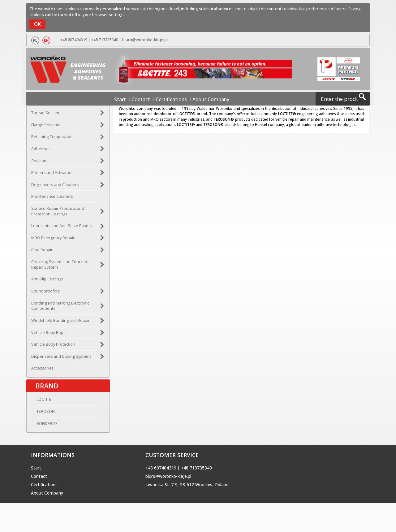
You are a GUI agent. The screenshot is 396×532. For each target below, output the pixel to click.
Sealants (39, 163)
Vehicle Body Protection (53, 346)
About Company (204, 99)
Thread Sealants (46, 115)
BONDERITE (42, 428)
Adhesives (41, 151)
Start (129, 99)
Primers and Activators (52, 175)
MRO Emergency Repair (53, 240)
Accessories (43, 370)
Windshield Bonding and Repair (60, 322)
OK (37, 24)
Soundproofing (45, 293)
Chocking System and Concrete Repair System (60, 267)
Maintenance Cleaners (52, 199)
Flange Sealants (46, 127)
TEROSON (40, 415)
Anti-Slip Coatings (47, 281)
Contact (146, 99)
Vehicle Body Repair (50, 334)
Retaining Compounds (52, 139)
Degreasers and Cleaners (55, 186)
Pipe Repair (42, 252)
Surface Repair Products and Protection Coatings (58, 213)
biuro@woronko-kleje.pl (143, 40)
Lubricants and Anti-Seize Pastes (62, 228)
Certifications (171, 99)
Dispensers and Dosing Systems (61, 358)
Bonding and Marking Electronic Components (60, 308)
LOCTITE (39, 403)
